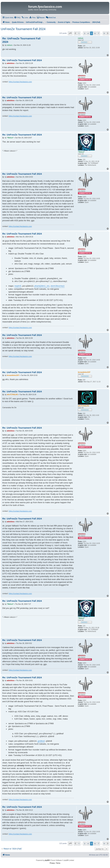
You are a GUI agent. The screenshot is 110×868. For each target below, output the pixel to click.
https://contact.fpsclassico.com (20, 82)
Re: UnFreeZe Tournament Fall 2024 (21, 40)
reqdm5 (18, 286)
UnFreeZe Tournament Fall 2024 (23, 29)
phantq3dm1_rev (42, 286)
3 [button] (85, 33)
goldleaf (41, 741)
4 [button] (88, 33)
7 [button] (98, 33)
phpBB (47, 860)
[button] (70, 33)
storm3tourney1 (57, 286)
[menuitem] (17, 18)
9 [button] (104, 33)
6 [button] (95, 33)
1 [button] (79, 33)
